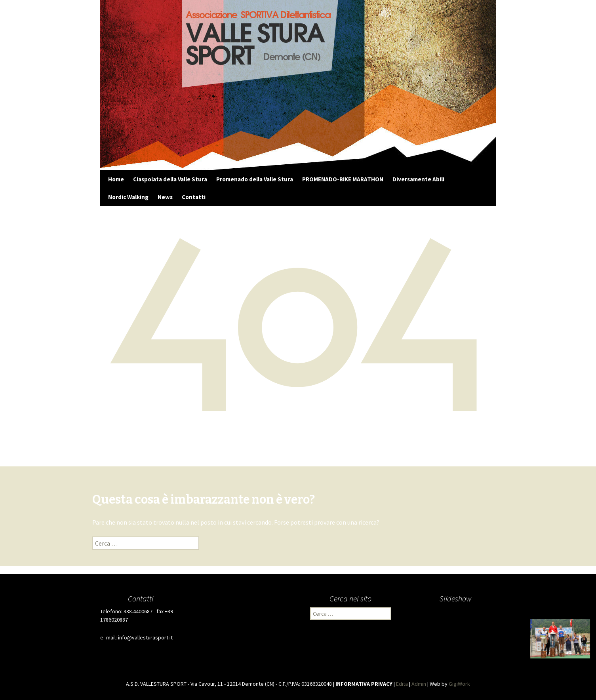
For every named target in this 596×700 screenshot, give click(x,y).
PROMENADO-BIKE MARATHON (343, 179)
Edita (402, 684)
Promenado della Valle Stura (255, 179)
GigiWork (459, 684)
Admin (419, 684)
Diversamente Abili (418, 179)
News (165, 197)
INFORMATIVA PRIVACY (364, 684)
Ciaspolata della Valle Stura (170, 179)
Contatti (194, 197)
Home (116, 179)
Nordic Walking (128, 197)
